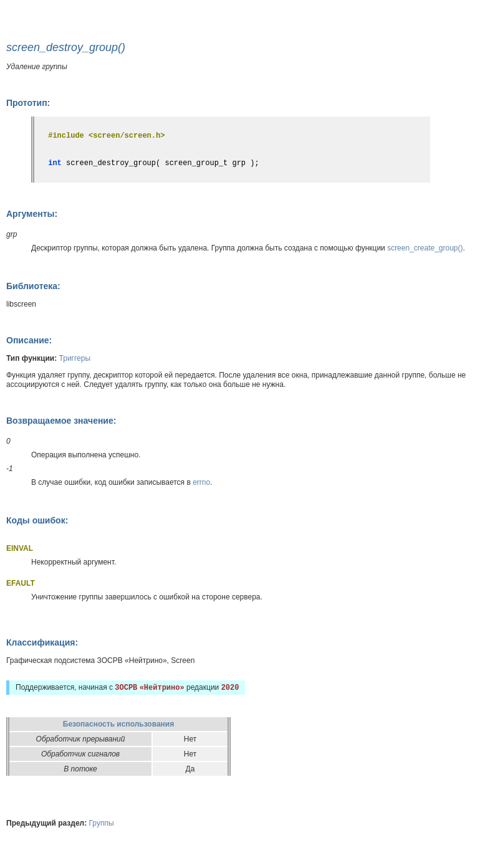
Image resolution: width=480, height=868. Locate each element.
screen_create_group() (425, 248)
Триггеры (75, 358)
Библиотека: (33, 286)
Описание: (29, 340)
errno (201, 482)
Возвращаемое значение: (61, 421)
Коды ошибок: (37, 520)
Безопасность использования (118, 724)
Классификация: (42, 642)
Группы (102, 823)
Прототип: (28, 103)
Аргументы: (32, 214)
